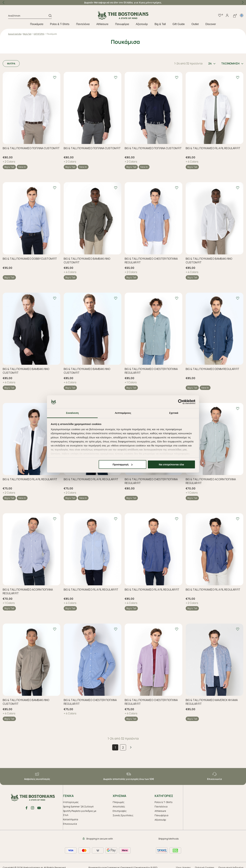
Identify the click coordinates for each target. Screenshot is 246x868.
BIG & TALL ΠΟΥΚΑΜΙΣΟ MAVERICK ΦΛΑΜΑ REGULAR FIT (212, 702)
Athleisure (102, 24)
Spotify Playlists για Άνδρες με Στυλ (80, 813)
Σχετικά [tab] (174, 413)
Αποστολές (119, 807)
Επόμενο (131, 747)
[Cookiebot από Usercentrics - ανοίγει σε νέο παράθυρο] (181, 402)
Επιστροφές (120, 811)
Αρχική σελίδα (15, 34)
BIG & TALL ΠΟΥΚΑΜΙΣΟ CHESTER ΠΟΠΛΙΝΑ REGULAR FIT (151, 261)
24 (212, 63)
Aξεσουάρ (142, 24)
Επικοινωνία (70, 824)
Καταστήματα (71, 819)
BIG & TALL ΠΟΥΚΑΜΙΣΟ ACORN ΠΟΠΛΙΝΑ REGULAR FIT (211, 481)
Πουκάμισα (37, 24)
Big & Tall (160, 24)
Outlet (195, 24)
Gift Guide (179, 24)
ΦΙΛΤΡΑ (11, 64)
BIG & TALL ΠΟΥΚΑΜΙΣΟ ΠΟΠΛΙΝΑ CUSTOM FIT (31, 148)
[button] (243, 3)
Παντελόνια (83, 24)
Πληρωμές (119, 802)
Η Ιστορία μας (71, 802)
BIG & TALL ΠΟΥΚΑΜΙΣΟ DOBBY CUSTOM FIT (30, 259)
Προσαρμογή (123, 464)
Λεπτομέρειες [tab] (123, 413)
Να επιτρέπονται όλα (171, 464)
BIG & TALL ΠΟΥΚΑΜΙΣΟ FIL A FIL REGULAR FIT (213, 148)
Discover (211, 24)
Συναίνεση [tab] (72, 413)
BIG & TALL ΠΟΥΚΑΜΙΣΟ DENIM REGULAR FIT (212, 369)
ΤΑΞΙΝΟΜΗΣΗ (232, 63)
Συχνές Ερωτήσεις (123, 815)
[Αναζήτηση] (28, 16)
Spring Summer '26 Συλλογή (78, 807)
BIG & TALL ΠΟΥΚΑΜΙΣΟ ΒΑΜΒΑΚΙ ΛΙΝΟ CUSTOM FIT (87, 261)
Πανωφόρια (122, 24)
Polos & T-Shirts (60, 24)
